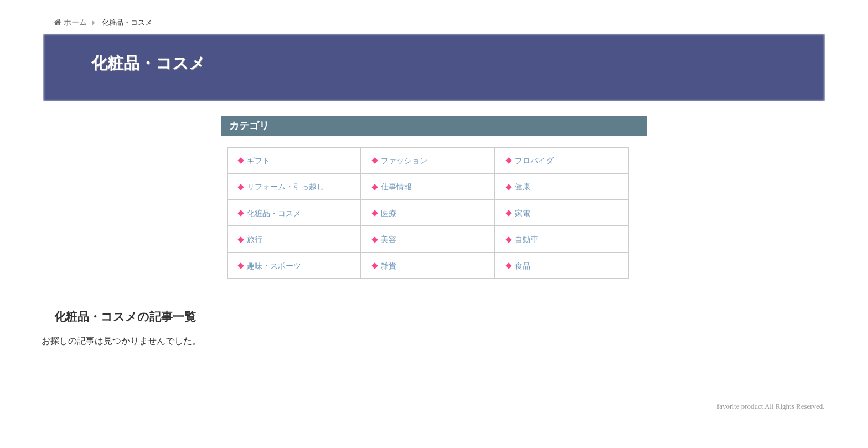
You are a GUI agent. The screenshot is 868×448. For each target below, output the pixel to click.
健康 (523, 187)
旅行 (255, 240)
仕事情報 (396, 187)
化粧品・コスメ (274, 213)
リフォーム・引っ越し (286, 187)
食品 (523, 266)
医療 (389, 213)
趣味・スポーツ (274, 266)
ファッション (404, 161)
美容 (389, 240)
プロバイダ (534, 161)
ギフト (259, 161)
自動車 (526, 240)
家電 (523, 213)
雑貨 (389, 266)
